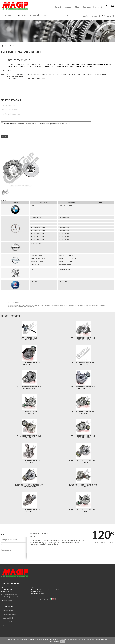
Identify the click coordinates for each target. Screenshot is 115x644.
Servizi (58, 7)
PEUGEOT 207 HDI (64, 269)
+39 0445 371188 (7, 601)
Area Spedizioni (8, 618)
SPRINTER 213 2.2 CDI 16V (39, 227)
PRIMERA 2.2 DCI (36, 244)
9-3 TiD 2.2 (34, 281)
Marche (22, 16)
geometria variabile (31, 305)
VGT (42, 305)
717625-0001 (95, 305)
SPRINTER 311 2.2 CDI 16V (39, 230)
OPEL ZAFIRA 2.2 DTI (65, 265)
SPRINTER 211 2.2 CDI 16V (39, 224)
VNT (39, 305)
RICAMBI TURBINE (10, 46)
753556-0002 (30, 307)
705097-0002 (48, 305)
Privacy (6, 626)
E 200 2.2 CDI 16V (36, 218)
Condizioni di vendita (10, 614)
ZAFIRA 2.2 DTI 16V (36, 265)
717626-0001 (103, 305)
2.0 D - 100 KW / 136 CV (66, 206)
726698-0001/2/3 (12, 307)
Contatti (99, 7)
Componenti (9, 16)
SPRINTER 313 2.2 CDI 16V (39, 233)
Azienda (68, 7)
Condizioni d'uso (9, 610)
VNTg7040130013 (13, 305)
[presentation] (15, 129)
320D (32, 206)
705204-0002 (56, 305)
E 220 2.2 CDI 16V (36, 221)
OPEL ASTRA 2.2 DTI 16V (66, 256)
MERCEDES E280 (64, 218)
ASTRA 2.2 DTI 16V (36, 256)
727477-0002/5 (22, 307)
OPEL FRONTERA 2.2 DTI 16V (67, 259)
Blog (77, 7)
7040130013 (22, 305)
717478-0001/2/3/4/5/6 (84, 305)
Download (87, 7)
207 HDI (33, 269)
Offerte (34, 16)
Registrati (96, 16)
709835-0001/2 (64, 305)
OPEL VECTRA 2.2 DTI (65, 262)
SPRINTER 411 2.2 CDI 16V (39, 236)
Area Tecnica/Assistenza (11, 622)
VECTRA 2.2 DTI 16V (37, 262)
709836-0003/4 (73, 305)
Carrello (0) (109, 16)
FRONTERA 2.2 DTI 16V (38, 259)
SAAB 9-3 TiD (63, 281)
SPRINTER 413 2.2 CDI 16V (39, 239)
